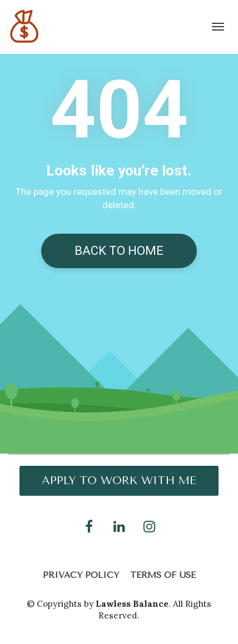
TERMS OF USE (163, 575)
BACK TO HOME (119, 251)
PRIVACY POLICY (81, 575)
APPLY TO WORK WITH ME (119, 481)
